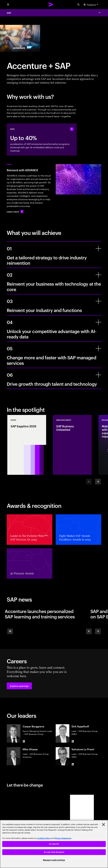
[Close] (103, 825)
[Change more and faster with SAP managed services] (98, 348)
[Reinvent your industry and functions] (98, 301)
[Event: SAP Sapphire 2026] (27, 445)
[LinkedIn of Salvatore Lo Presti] (73, 764)
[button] (19, 686)
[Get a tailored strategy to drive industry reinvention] (98, 248)
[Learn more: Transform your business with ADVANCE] (15, 211)
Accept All (54, 844)
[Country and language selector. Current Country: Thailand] (91, 5)
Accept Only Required (54, 852)
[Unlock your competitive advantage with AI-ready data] (98, 322)
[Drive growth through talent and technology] (98, 375)
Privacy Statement (63, 838)
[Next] (98, 482)
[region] (54, 844)
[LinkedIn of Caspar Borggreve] (24, 741)
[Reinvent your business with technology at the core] (98, 275)
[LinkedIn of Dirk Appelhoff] (73, 741)
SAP (9, 13)
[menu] (8, 5)
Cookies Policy (44, 838)
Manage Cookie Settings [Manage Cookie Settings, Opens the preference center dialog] (54, 860)
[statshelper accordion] (72, 129)
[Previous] (89, 631)
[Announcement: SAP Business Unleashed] (72, 445)
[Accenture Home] (51, 5)
